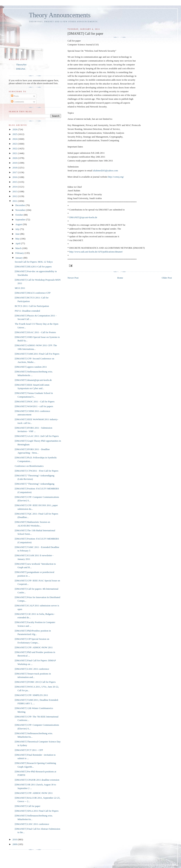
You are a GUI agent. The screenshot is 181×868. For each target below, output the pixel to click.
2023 (15, 144)
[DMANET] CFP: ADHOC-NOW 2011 (34, 647)
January (19, 258)
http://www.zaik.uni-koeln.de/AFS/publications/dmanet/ (96, 252)
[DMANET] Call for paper (27, 806)
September (21, 220)
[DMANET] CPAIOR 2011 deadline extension (37, 780)
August (19, 224)
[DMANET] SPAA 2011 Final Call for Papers (37, 811)
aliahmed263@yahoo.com (105, 170)
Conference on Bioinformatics (29, 466)
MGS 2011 (20, 288)
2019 (15, 163)
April (18, 243)
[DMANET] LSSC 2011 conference (32, 669)
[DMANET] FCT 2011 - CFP (29, 750)
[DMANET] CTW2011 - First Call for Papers (36, 471)
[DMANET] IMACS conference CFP (33, 293)
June (18, 234)
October (20, 215)
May (18, 239)
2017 (15, 172)
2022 (15, 148)
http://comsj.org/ (116, 177)
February (20, 253)
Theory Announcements (60, 15)
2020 (15, 158)
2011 (15, 201)
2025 (15, 134)
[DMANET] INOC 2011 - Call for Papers (35, 401)
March (19, 248)
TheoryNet (21, 65)
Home (120, 278)
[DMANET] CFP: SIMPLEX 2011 (31, 695)
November (21, 210)
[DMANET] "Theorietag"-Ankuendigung (34, 484)
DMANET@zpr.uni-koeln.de (83, 217)
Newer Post (73, 278)
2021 (15, 153)
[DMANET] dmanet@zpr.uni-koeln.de (33, 380)
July (18, 229)
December (21, 205)
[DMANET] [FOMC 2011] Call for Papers (35, 682)
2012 (15, 196)
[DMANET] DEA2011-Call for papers (33, 267)
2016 (15, 177)
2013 (15, 191)
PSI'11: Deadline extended (27, 311)
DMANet (21, 69)
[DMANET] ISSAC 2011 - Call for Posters (35, 332)
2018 (15, 168)
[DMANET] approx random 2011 (31, 367)
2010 (15, 839)
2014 (15, 187)
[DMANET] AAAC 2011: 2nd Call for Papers (37, 436)
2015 (15, 182)
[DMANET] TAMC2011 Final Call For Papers (37, 354)
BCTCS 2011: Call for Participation (32, 306)
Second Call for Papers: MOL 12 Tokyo (34, 262)
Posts (15, 96)
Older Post (167, 278)
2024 (15, 139)
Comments (18, 102)
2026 (15, 129)
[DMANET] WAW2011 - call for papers (34, 406)
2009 (15, 844)
